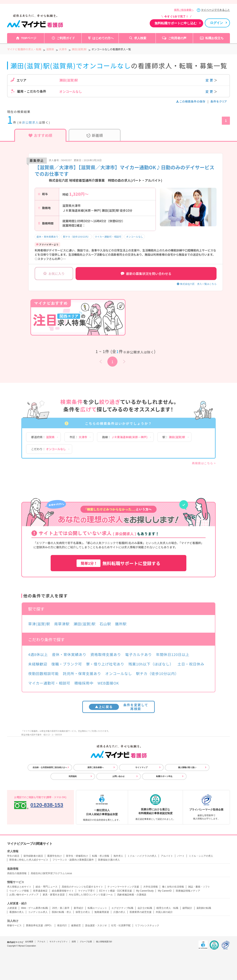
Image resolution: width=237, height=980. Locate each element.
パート (181, 856)
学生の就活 (13, 856)
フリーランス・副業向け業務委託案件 (73, 860)
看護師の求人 (17, 912)
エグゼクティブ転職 (122, 908)
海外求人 (118, 856)
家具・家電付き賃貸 (54, 895)
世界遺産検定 (40, 891)
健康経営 (76, 925)
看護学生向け (54, 856)
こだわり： (49, 449)
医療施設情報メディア (188, 891)
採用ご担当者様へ (184, 10)
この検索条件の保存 (191, 101)
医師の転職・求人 (62, 912)
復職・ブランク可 (67, 664)
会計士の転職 (145, 908)
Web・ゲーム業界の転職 (34, 908)
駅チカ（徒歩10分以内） (76, 237)
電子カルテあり (139, 654)
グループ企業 (86, 942)
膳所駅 (121, 624)
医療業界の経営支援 (141, 912)
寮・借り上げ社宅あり (105, 664)
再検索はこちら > (204, 463)
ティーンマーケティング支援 (123, 887)
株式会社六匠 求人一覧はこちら (198, 284)
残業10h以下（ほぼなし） (151, 664)
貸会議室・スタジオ (96, 925)
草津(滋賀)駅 (39, 624)
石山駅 (105, 624)
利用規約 (73, 776)
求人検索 (140, 38)
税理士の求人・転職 (167, 908)
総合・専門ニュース (47, 887)
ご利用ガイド (66, 38)
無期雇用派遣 (102, 912)
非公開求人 (30, 122)
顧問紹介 (187, 908)
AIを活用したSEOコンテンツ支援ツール (91, 895)
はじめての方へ (103, 38)
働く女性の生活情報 (173, 887)
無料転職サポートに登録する (118, 563)
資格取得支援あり (106, 654)
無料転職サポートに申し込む (176, 23)
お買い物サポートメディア (24, 895)
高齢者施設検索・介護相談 (132, 895)
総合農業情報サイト (63, 891)
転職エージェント (97, 908)
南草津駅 (62, 624)
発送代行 (62, 925)
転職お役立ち (215, 38)
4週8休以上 (38, 654)
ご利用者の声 (177, 38)
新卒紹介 (79, 908)
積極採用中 (84, 683)
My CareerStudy (145, 891)
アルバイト (167, 856)
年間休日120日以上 (173, 654)
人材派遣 (12, 908)
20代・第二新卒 (61, 908)
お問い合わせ (118, 776)
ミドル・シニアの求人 (201, 856)
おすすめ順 (40, 135)
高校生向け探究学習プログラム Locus (51, 873)
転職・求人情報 (101, 856)
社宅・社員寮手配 (121, 925)
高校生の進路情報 (17, 873)
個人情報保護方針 (104, 942)
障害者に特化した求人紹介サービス (29, 860)
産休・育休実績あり (47, 237)
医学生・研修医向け (77, 856)
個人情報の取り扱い (187, 767)
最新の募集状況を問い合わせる (146, 274)
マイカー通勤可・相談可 (108, 237)
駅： (174, 437)
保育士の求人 (83, 912)
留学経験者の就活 (33, 856)
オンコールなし (135, 237)
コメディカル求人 (38, 912)
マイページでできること (215, 10)
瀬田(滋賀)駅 (84, 624)
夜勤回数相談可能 (43, 673)
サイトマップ (141, 767)
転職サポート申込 (164, 776)
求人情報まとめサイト (19, 887)
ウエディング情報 (19, 891)
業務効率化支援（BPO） (39, 925)
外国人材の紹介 (164, 912)
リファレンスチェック (147, 925)
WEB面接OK (108, 683)
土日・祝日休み (191, 664)
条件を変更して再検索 (119, 707)
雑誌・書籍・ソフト (199, 887)
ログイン (217, 23)
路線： (125, 437)
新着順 (95, 135)
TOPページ (29, 38)
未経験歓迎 (38, 664)
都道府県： (43, 437)
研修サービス (14, 925)
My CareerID (165, 891)
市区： (78, 437)
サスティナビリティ (59, 942)
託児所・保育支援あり (82, 673)
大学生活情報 (151, 887)
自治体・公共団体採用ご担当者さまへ (50, 767)
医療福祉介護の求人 (109, 860)
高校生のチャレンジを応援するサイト (82, 887)
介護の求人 (119, 912)
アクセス (41, 942)
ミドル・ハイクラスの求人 (142, 856)
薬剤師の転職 (204, 908)
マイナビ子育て (86, 891)
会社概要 (29, 942)
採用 (74, 942)
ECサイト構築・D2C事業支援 (116, 891)
